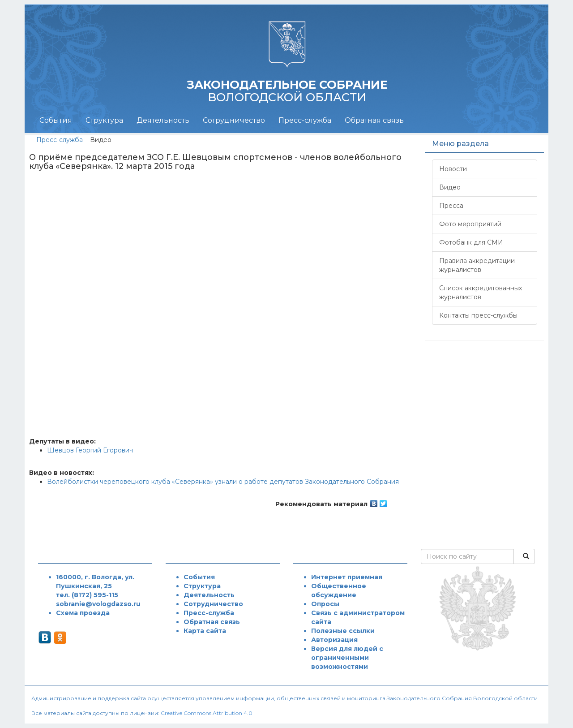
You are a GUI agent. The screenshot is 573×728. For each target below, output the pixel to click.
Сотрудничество (234, 120)
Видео (450, 187)
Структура (104, 120)
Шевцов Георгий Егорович (90, 450)
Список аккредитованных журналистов (481, 293)
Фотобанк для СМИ (471, 242)
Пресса (451, 206)
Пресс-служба (305, 120)
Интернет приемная (347, 577)
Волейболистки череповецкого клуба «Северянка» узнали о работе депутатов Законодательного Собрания (223, 482)
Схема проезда (83, 613)
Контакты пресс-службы (478, 315)
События (56, 120)
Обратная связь (374, 120)
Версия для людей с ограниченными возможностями (347, 658)
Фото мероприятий (470, 224)
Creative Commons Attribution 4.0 (207, 713)
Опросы (325, 604)
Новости (453, 169)
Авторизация (334, 640)
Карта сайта (205, 631)
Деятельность (163, 120)
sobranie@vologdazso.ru (98, 604)
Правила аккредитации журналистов (477, 265)
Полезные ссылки (343, 631)
